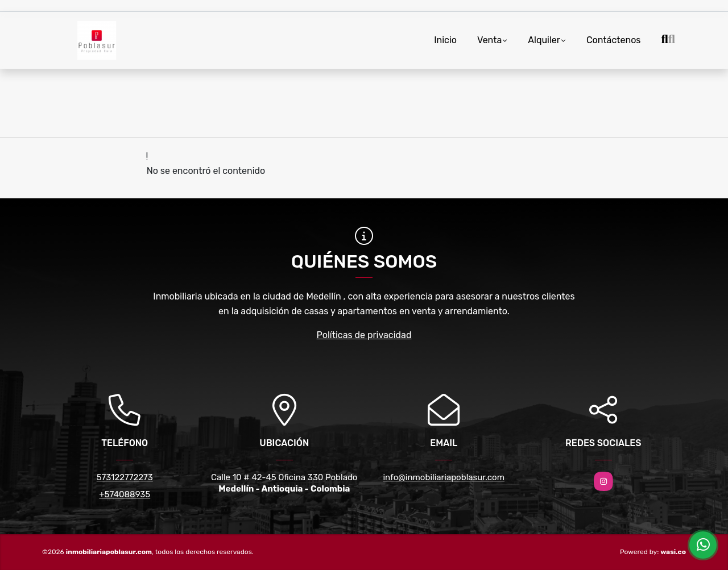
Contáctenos (614, 40)
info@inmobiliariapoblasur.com (444, 477)
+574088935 (125, 494)
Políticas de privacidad (364, 335)
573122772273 (125, 477)
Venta (489, 40)
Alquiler (544, 40)
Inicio (445, 40)
